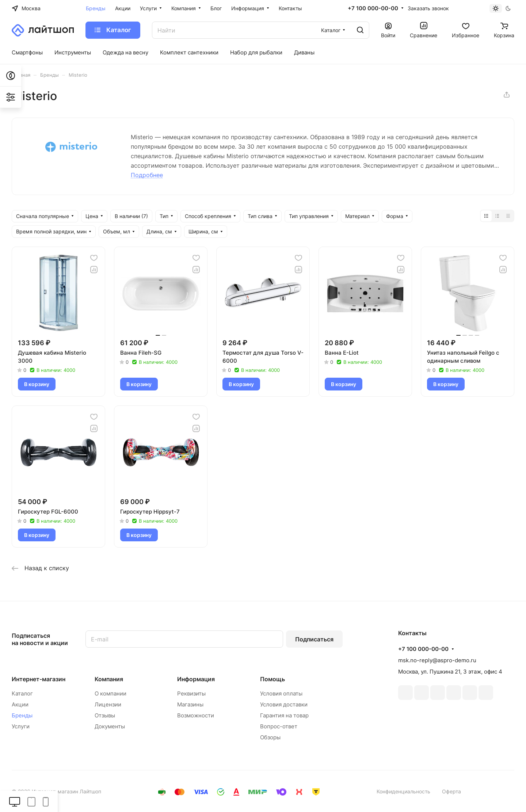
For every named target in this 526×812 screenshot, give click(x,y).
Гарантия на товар (284, 715)
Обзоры (270, 737)
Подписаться (314, 639)
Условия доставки (284, 704)
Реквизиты (191, 693)
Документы (110, 726)
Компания (109, 679)
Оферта (451, 791)
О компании (110, 693)
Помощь (272, 679)
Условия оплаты (281, 693)
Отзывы (105, 715)
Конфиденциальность (403, 791)
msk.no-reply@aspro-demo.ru (437, 660)
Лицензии (108, 704)
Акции (20, 704)
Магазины (190, 704)
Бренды (22, 715)
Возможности (196, 715)
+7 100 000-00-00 (373, 8)
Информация (196, 679)
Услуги (21, 726)
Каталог (22, 693)
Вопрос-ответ (279, 726)
